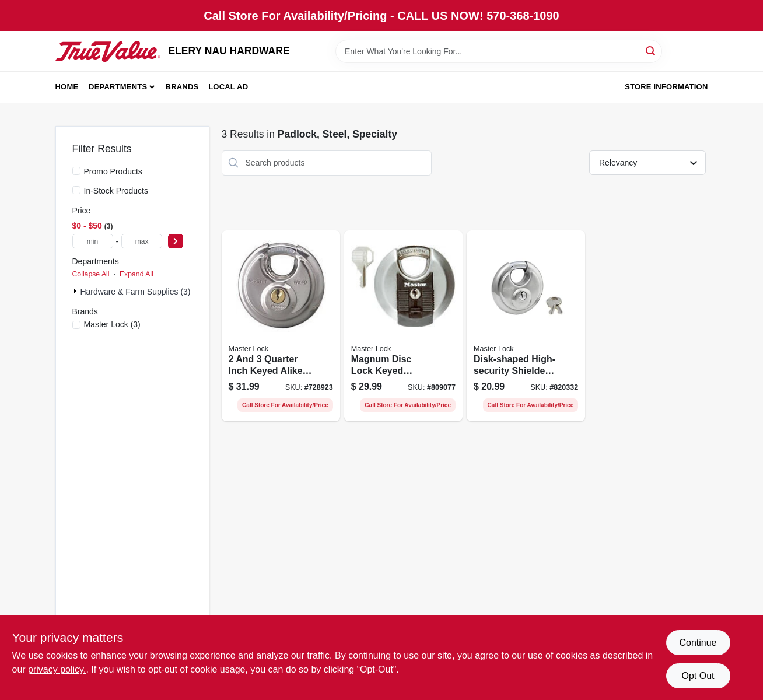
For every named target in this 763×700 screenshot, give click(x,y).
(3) (112, 324)
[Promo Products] (76, 171)
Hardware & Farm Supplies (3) (135, 292)
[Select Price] (176, 241)
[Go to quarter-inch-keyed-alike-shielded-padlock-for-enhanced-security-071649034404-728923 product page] (281, 326)
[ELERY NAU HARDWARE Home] (108, 51)
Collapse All (91, 274)
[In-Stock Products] (76, 190)
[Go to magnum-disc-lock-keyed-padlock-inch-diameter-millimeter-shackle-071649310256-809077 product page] (403, 326)
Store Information (666, 87)
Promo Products (113, 171)
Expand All (136, 274)
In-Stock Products (116, 191)
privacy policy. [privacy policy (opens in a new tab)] (57, 669)
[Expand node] (76, 291)
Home (67, 87)
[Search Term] (499, 51)
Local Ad (228, 87)
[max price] (142, 241)
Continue (698, 643)
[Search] (651, 50)
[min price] (93, 241)
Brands (182, 87)
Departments (118, 87)
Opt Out (698, 676)
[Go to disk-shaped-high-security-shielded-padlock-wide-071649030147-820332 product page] (526, 326)
